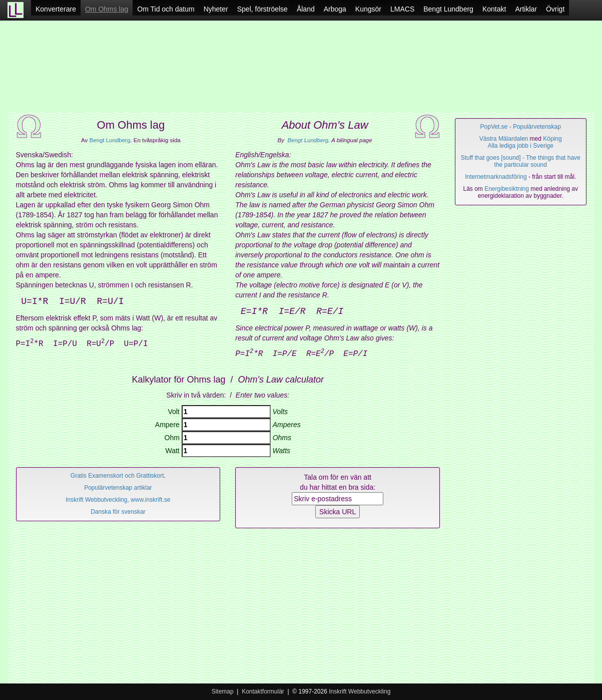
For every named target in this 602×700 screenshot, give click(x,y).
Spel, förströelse (262, 9)
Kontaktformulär (263, 691)
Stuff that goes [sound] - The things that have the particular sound (521, 161)
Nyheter (216, 9)
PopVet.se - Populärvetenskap (521, 127)
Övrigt (555, 9)
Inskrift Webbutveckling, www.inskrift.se (118, 500)
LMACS (402, 9)
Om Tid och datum (166, 9)
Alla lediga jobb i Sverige (521, 146)
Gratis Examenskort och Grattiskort (117, 476)
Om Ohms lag (107, 9)
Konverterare (56, 9)
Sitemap (223, 691)
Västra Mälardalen (504, 139)
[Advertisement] (301, 70)
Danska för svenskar (118, 512)
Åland (306, 9)
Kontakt (494, 9)
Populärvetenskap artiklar (118, 488)
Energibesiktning (507, 189)
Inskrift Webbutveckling (360, 691)
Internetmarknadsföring (496, 177)
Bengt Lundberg (448, 9)
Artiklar (526, 9)
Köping (552, 139)
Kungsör (368, 9)
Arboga (335, 9)
